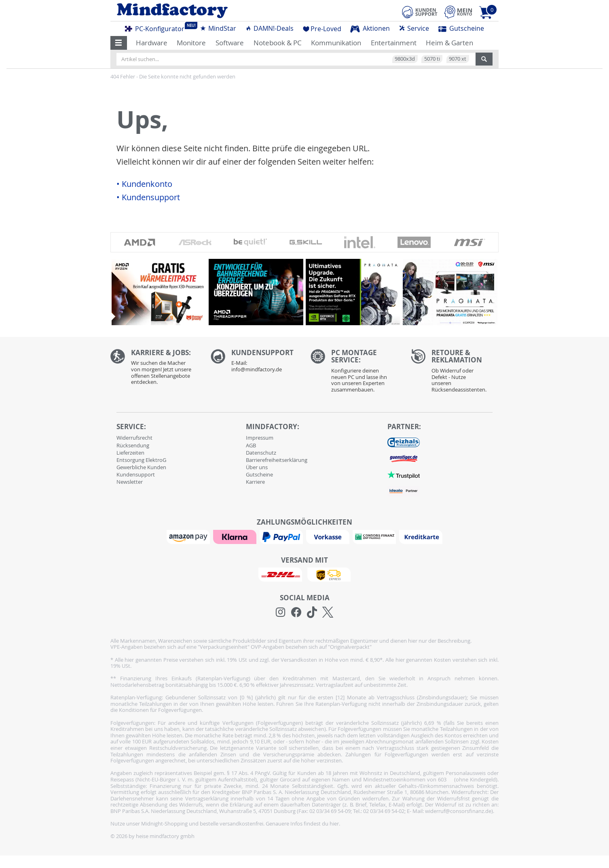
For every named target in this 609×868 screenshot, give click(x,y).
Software (230, 43)
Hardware (152, 43)
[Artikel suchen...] (296, 59)
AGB (251, 445)
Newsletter (130, 482)
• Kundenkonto (144, 184)
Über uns (257, 467)
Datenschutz (261, 453)
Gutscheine (461, 28)
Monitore (191, 43)
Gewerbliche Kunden (141, 467)
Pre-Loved (322, 29)
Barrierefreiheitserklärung (277, 460)
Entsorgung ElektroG (141, 460)
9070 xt (458, 59)
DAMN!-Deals (269, 28)
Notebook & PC (278, 43)
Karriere (255, 482)
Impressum (260, 438)
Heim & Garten (449, 43)
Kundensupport (136, 474)
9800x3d (405, 59)
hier (334, 824)
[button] (119, 43)
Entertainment (394, 43)
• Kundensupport (148, 197)
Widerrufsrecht (134, 438)
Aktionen (370, 28)
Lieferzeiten (130, 453)
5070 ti (432, 59)
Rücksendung (133, 445)
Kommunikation (336, 43)
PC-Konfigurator (157, 28)
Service (414, 28)
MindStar (218, 28)
